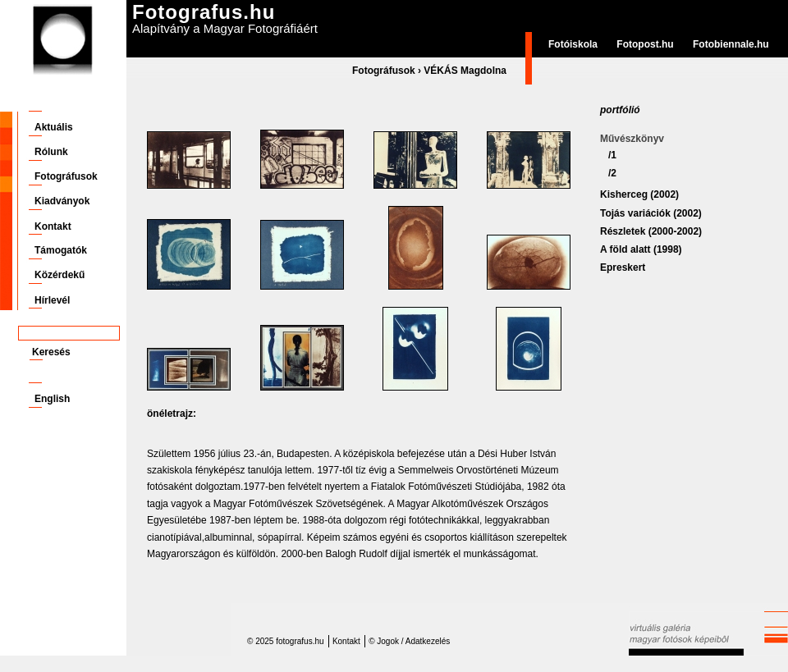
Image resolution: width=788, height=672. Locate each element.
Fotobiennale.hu (731, 44)
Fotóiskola (573, 44)
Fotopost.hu (645, 44)
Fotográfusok (384, 71)
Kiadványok (62, 201)
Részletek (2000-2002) (651, 231)
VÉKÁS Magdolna (465, 71)
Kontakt (53, 226)
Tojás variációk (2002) (651, 213)
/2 (612, 173)
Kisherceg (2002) (639, 194)
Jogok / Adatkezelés (413, 641)
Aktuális (54, 127)
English (52, 399)
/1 (612, 155)
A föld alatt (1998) (641, 249)
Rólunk (51, 152)
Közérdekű (60, 275)
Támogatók (61, 250)
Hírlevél (52, 300)
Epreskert (623, 267)
